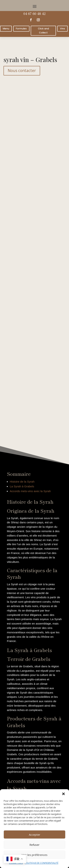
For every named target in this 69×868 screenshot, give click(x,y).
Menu (6, 29)
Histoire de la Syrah (22, 482)
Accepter (35, 835)
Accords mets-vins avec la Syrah (30, 491)
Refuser (34, 845)
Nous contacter (22, 71)
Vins (62, 29)
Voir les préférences (35, 855)
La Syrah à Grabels (22, 486)
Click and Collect (43, 30)
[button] (63, 794)
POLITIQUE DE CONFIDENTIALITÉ (42, 863)
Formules (21, 29)
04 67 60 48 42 (34, 13)
